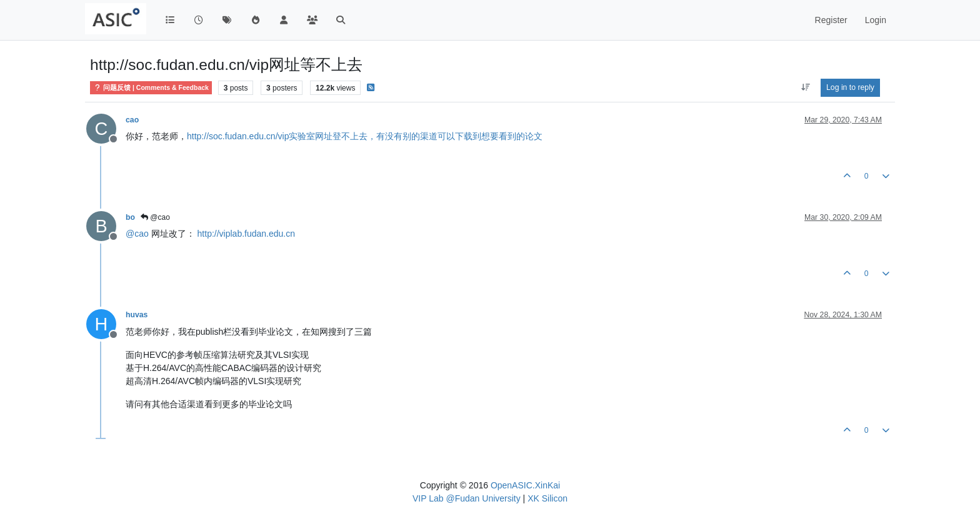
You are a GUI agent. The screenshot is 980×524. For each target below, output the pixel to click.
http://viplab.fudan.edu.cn (246, 234)
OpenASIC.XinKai (525, 485)
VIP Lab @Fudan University (467, 498)
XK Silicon (547, 498)
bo (130, 217)
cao (132, 120)
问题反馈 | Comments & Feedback (151, 88)
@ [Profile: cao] (137, 234)
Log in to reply (850, 87)
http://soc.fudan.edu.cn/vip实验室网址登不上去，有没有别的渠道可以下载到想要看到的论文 (365, 136)
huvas (137, 315)
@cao (155, 217)
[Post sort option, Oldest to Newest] (805, 87)
